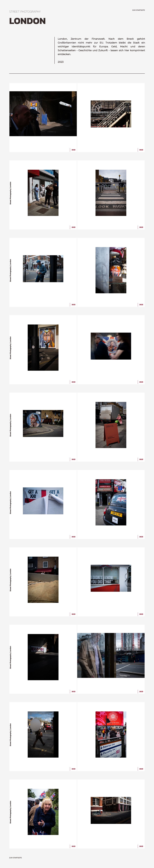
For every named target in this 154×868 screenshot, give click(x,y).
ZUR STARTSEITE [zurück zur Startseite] (139, 10)
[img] (43, 114)
